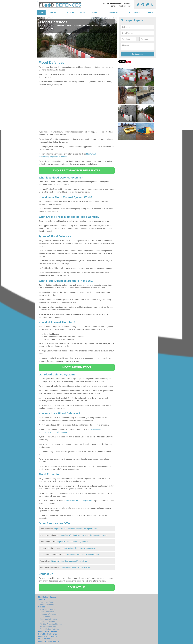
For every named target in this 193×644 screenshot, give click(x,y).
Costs (83, 12)
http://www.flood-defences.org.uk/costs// (78, 501)
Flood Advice (134, 12)
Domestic (95, 12)
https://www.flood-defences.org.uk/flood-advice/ (69, 561)
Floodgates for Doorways (50, 614)
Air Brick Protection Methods (51, 624)
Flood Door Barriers (48, 622)
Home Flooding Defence (48, 634)
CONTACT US (77, 587)
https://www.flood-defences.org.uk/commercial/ (81, 555)
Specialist (54, 12)
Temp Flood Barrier (47, 609)
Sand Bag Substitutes (48, 619)
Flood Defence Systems (47, 597)
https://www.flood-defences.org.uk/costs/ (73, 542)
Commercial (113, 12)
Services (70, 12)
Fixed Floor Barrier (47, 612)
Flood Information (45, 639)
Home (41, 12)
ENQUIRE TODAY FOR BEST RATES (77, 170)
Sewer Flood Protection (49, 627)
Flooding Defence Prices (48, 631)
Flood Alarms (45, 617)
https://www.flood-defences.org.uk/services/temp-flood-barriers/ (85, 535)
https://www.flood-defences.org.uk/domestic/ (78, 548)
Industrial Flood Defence (48, 636)
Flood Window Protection (50, 629)
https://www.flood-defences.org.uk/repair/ (75, 567)
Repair (151, 12)
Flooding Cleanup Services (49, 641)
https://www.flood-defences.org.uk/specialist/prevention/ (76, 529)
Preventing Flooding (48, 602)
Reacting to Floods (47, 604)
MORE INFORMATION (77, 367)
